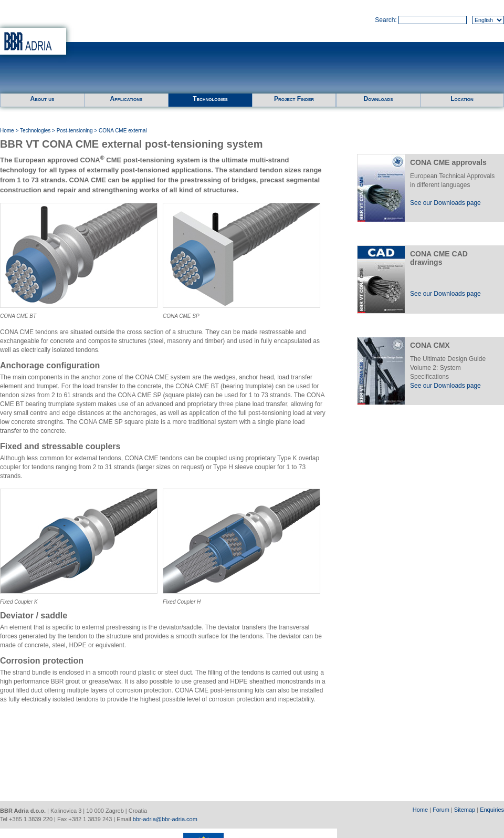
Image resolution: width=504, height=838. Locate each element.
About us (43, 99)
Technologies (210, 99)
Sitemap (465, 810)
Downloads (378, 99)
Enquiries (492, 810)
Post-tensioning (75, 131)
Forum (441, 810)
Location (462, 99)
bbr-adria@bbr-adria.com (165, 819)
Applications (127, 99)
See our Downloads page (445, 203)
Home (7, 131)
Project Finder (294, 99)
